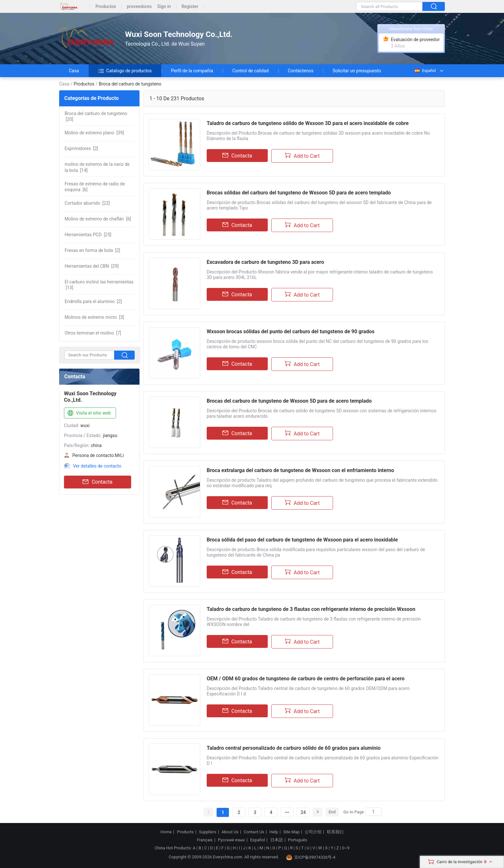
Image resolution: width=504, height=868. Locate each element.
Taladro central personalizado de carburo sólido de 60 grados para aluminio (294, 748)
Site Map (291, 832)
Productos (106, 7)
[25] (88, 235)
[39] (94, 133)
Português (298, 840)
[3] (94, 317)
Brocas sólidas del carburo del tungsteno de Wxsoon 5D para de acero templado (299, 193)
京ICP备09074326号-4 (311, 857)
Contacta (98, 482)
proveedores (139, 7)
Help (274, 832)
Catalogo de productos (125, 71)
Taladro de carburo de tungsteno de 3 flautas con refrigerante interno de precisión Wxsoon (311, 609)
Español (425, 71)
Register (190, 7)
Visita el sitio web (89, 413)
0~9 (346, 848)
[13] (99, 285)
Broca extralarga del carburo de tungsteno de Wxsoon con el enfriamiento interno (300, 470)
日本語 (277, 840)
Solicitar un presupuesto (357, 71)
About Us (230, 832)
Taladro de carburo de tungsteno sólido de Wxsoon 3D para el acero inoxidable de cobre (308, 123)
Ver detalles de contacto (97, 466)
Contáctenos (301, 71)
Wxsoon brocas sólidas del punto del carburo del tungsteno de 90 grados (291, 331)
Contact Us (254, 832)
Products (185, 832)
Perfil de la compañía (192, 71)
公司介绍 (313, 832)
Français (205, 840)
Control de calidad (251, 71)
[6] (95, 187)
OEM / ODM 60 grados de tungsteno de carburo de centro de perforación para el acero (306, 679)
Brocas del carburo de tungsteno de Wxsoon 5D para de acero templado (289, 401)
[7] (93, 333)
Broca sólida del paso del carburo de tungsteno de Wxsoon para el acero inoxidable (302, 540)
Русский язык (231, 840)
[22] (87, 203)
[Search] (373, 812)
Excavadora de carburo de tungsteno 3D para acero (265, 262)
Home (166, 832)
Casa (74, 71)
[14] (97, 167)
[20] (96, 116)
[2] (81, 148)
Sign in (164, 7)
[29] (92, 266)
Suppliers (208, 832)
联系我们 (335, 832)
